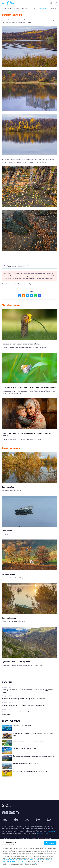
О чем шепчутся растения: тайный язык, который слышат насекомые (29, 388)
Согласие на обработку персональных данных (26, 863)
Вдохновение (42, 8)
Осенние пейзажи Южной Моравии (14, 578)
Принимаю (50, 843)
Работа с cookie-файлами (22, 838)
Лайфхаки (24, 8)
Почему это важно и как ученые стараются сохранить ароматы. (24, 347)
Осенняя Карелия (9, 618)
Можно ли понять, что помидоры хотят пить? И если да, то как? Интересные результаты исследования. (28, 392)
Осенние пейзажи (9, 487)
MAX (27, 266)
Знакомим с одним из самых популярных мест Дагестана (22, 665)
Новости (7, 682)
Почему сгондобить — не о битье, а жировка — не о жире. (22, 439)
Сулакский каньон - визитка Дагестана (17, 662)
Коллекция (53, 8)
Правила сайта (7, 838)
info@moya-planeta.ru (43, 833)
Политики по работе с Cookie (17, 861)
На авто (16, 8)
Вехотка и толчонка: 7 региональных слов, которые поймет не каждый (27, 435)
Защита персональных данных (42, 838)
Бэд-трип (33, 8)
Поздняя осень (8, 531)
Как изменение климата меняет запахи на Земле (21, 344)
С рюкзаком (7, 8)
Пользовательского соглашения (12, 860)
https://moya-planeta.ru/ (48, 850)
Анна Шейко (6, 284)
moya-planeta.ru (51, 832)
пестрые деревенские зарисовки (14, 622)
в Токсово (6, 534)
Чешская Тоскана (9, 574)
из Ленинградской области (12, 490)
